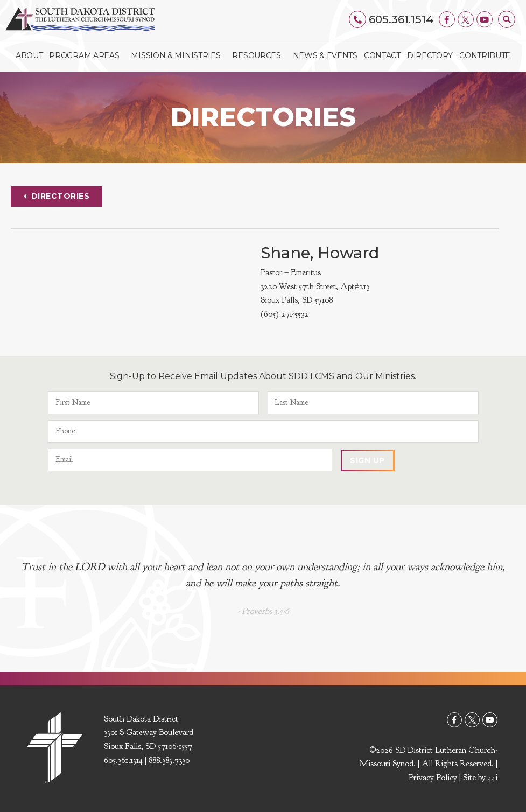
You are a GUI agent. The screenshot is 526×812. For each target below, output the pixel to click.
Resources (259, 55)
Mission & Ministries (178, 55)
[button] (507, 19)
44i (493, 778)
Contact (382, 55)
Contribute (485, 55)
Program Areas (87, 55)
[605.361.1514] (358, 19)
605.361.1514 (401, 19)
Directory (430, 55)
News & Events (325, 55)
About (29, 55)
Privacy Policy (433, 778)
